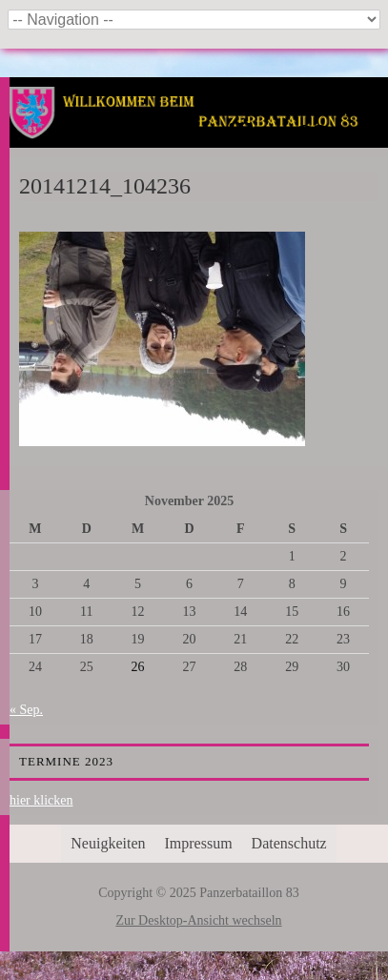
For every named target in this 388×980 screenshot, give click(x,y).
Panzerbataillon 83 (199, 135)
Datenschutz (289, 843)
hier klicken (41, 800)
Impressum (199, 843)
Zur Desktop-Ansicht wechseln (198, 920)
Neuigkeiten (108, 843)
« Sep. (26, 710)
